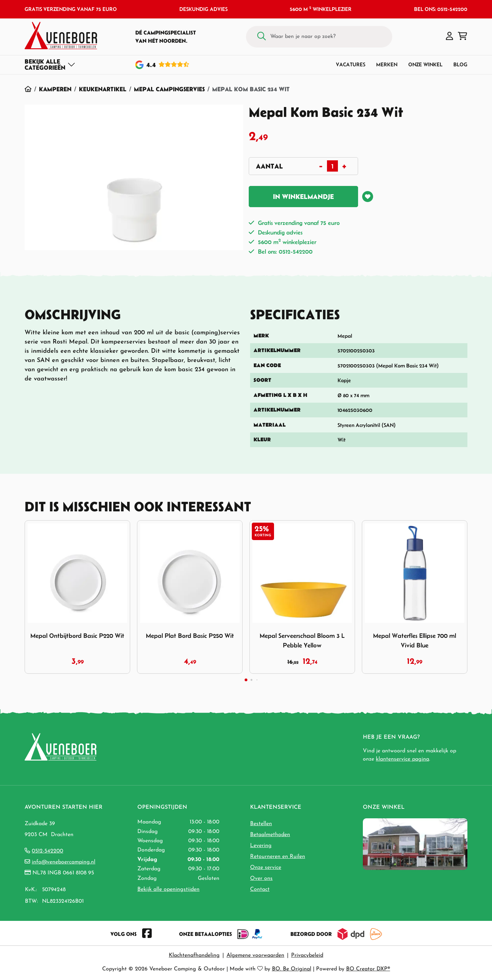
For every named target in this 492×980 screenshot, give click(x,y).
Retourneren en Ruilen (278, 857)
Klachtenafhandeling (194, 955)
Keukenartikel (103, 89)
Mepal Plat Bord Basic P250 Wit (190, 636)
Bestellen (261, 824)
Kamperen (55, 89)
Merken (387, 64)
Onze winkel (425, 64)
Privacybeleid (307, 955)
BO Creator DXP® (368, 969)
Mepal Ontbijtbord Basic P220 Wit (77, 636)
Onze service (266, 868)
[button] (449, 37)
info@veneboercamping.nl (64, 862)
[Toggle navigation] (50, 65)
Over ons (261, 878)
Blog (460, 64)
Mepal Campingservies (169, 89)
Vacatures (351, 64)
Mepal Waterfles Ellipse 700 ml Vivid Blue (415, 640)
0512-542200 (47, 851)
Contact (260, 889)
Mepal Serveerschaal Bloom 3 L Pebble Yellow (302, 640)
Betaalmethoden (270, 835)
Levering (261, 846)
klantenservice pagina (402, 759)
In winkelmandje (303, 197)
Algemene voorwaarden (255, 955)
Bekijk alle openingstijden (168, 889)
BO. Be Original (292, 969)
